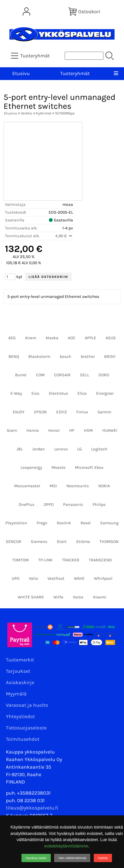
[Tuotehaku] (84, 56)
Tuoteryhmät (75, 73)
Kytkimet (44, 113)
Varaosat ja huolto (27, 705)
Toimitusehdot (23, 739)
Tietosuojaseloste (26, 728)
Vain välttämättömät (72, 858)
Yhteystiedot (20, 716)
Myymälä (16, 694)
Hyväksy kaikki (36, 858)
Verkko (27, 113)
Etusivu (21, 73)
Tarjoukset (18, 671)
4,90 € (64, 236)
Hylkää (103, 858)
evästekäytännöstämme (66, 846)
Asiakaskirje (20, 682)
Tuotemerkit (20, 660)
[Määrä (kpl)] (10, 277)
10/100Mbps (65, 113)
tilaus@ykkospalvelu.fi (32, 808)
